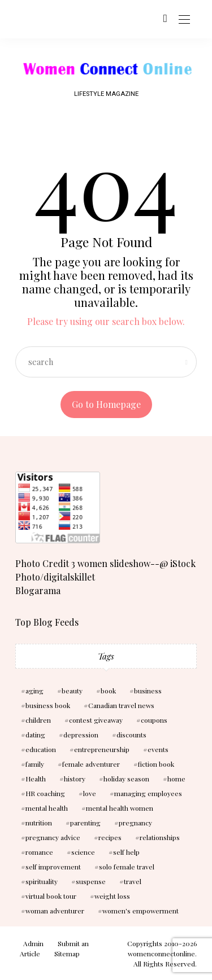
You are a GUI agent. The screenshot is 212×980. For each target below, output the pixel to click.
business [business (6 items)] (148, 691)
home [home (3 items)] (176, 779)
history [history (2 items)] (75, 779)
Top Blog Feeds (47, 622)
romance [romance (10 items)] (39, 852)
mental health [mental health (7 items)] (47, 808)
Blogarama (38, 590)
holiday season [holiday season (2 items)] (126, 779)
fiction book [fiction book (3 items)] (156, 764)
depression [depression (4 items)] (81, 735)
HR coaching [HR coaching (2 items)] (45, 793)
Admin (33, 943)
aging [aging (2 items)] (34, 691)
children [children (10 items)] (38, 720)
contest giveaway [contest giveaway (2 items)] (96, 720)
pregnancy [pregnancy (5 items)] (135, 823)
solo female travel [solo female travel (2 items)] (127, 867)
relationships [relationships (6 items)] (160, 837)
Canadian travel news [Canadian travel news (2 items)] (121, 705)
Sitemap (67, 953)
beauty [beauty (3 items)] (72, 691)
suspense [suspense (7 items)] (91, 881)
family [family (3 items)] (35, 764)
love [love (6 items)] (90, 793)
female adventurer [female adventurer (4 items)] (91, 764)
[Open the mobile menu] (184, 20)
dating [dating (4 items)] (35, 735)
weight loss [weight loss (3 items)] (112, 896)
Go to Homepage (106, 404)
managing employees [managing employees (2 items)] (148, 793)
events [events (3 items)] (158, 749)
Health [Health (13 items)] (36, 779)
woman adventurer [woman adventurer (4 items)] (55, 911)
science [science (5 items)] (83, 852)
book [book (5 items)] (108, 691)
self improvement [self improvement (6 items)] (53, 867)
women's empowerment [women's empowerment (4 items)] (140, 911)
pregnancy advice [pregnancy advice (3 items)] (53, 837)
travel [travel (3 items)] (133, 881)
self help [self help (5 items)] (126, 852)
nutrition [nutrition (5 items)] (39, 823)
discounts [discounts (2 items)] (131, 735)
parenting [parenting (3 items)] (85, 823)
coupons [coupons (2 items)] (154, 720)
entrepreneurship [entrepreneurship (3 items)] (102, 749)
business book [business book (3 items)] (48, 705)
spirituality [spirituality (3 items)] (42, 881)
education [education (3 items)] (41, 749)
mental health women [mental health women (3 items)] (120, 808)
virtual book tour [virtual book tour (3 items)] (51, 896)
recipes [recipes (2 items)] (110, 837)
